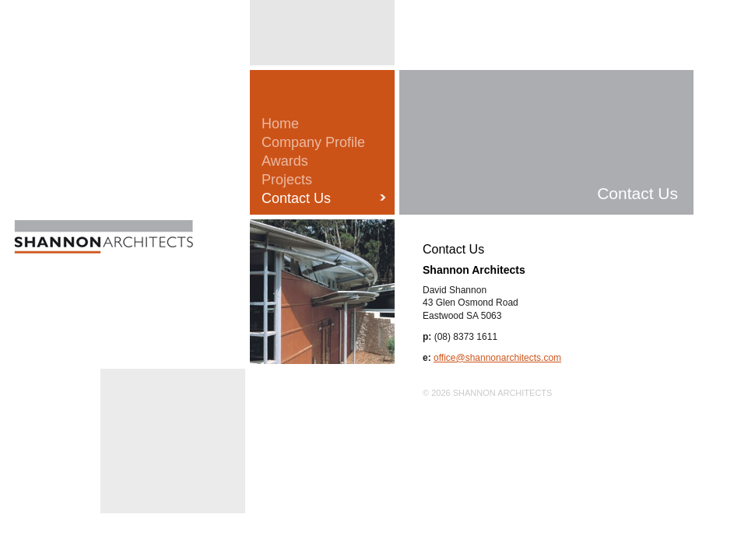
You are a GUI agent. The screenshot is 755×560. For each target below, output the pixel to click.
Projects (287, 180)
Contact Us (296, 198)
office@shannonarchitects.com (497, 358)
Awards (285, 161)
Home (280, 124)
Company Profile (313, 142)
